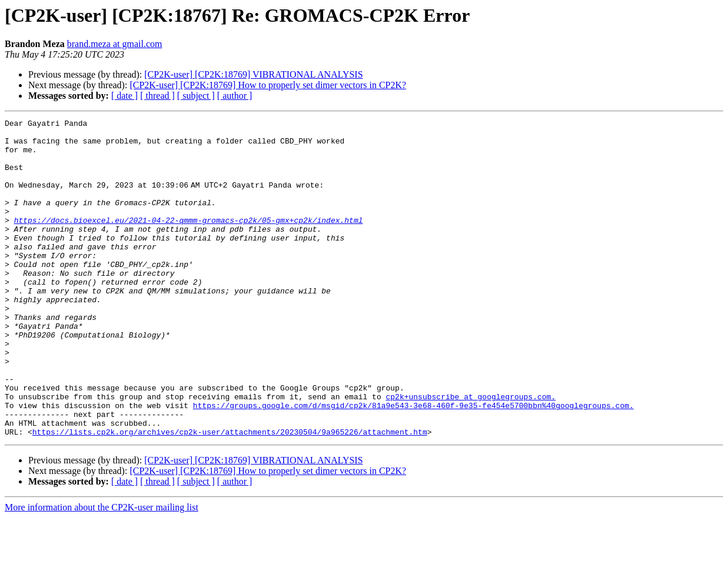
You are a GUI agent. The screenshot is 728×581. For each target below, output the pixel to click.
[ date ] (124, 96)
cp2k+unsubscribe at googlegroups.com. (471, 453)
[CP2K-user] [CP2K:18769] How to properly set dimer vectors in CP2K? (268, 85)
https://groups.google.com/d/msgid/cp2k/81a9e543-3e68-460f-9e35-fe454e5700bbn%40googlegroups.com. (413, 463)
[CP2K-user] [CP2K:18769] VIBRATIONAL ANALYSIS (253, 74)
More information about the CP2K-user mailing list (102, 571)
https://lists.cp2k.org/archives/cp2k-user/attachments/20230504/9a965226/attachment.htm (230, 495)
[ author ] (235, 96)
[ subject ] (196, 96)
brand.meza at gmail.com (115, 44)
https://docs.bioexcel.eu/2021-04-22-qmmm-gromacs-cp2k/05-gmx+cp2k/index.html (189, 241)
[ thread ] (157, 96)
